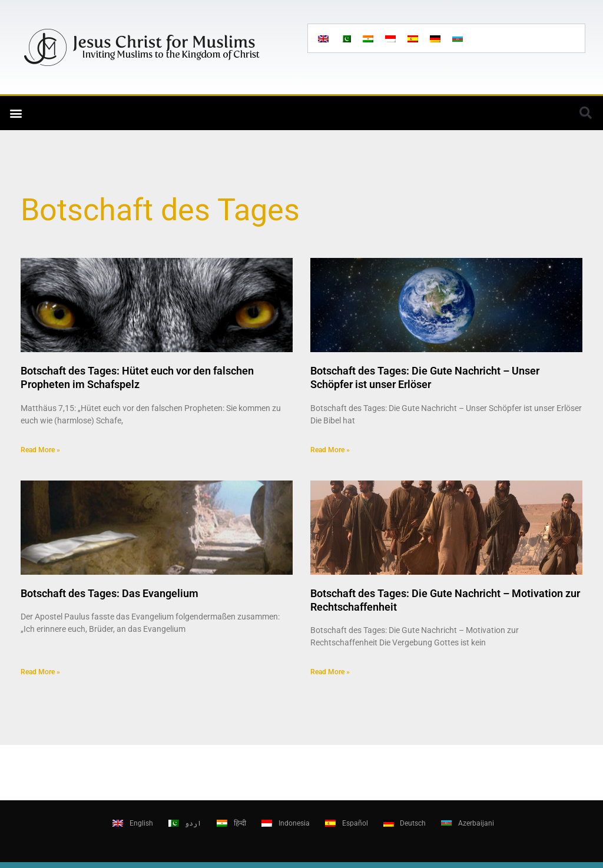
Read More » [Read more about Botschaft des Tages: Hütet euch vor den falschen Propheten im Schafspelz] (40, 450)
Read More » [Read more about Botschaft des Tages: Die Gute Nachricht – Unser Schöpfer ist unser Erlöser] (330, 450)
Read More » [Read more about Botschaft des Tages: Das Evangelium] (40, 672)
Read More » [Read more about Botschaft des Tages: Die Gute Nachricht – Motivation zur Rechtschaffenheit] (330, 672)
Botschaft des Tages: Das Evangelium (110, 593)
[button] (16, 113)
